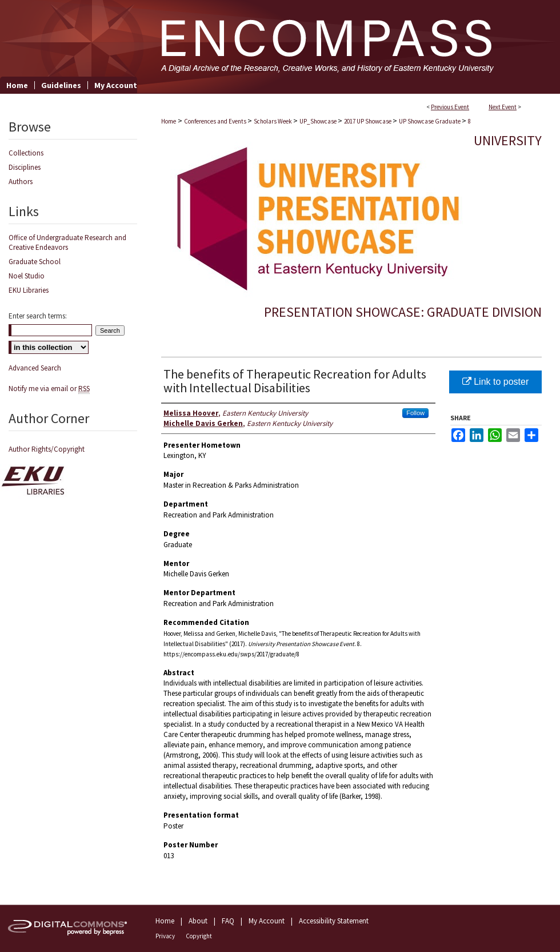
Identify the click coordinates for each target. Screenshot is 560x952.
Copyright (199, 936)
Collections (26, 153)
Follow (415, 413)
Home (169, 121)
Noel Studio (27, 276)
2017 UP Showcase (368, 121)
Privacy (165, 936)
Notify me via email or (49, 389)
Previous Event (450, 107)
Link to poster (496, 382)
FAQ (228, 921)
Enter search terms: (38, 316)
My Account (267, 921)
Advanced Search (35, 368)
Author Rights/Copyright (47, 449)
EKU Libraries (29, 290)
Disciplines (25, 167)
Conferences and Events (216, 121)
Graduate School (35, 262)
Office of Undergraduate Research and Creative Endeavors (67, 242)
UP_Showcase (319, 121)
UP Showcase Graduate (430, 121)
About (198, 921)
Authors (21, 182)
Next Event (503, 107)
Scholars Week (273, 121)
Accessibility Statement (334, 921)
